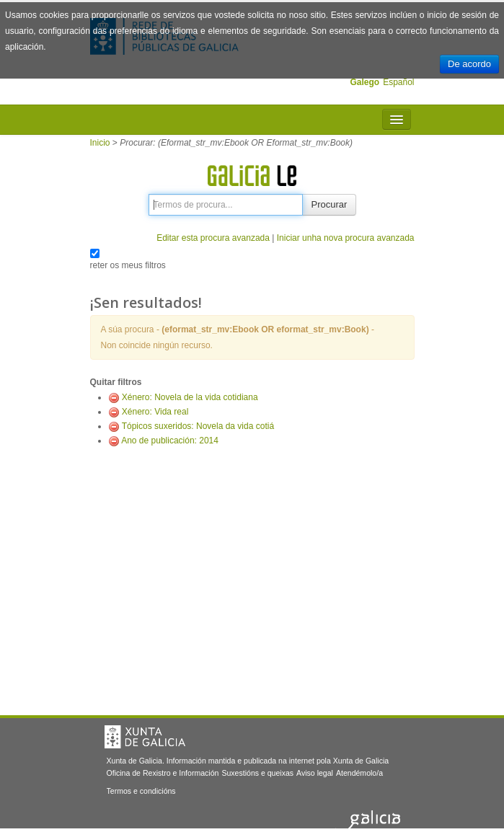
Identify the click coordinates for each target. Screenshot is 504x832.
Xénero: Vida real (155, 412)
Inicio (100, 143)
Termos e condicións (141, 791)
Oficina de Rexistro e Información (163, 773)
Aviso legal (315, 773)
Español (398, 82)
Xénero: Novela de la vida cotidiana (190, 397)
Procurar (330, 204)
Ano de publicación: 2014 (170, 441)
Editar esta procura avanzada (213, 238)
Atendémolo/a (359, 773)
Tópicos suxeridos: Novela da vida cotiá (198, 426)
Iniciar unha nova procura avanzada (346, 238)
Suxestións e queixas (257, 773)
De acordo (469, 64)
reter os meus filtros (128, 265)
